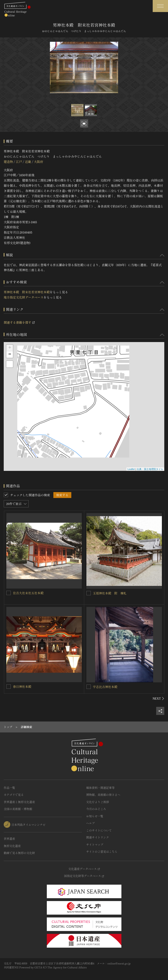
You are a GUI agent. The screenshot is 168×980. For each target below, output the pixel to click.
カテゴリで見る (14, 795)
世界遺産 (9, 839)
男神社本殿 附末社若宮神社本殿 (27, 292)
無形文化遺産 (12, 846)
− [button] (10, 355)
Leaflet (131, 469)
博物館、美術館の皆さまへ (103, 795)
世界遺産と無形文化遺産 (19, 802)
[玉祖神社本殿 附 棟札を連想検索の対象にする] (89, 593)
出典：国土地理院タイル (150, 469)
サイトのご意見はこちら (102, 852)
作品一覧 (9, 788)
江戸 (19, 162)
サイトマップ (95, 845)
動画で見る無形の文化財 (19, 853)
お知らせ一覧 (95, 816)
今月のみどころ (96, 809)
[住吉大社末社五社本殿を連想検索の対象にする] (9, 593)
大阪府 (38, 162)
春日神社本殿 (22, 687)
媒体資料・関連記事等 (100, 788)
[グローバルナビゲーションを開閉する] (160, 6)
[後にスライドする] (158, 699)
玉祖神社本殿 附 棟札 (110, 593)
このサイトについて (99, 830)
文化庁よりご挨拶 (98, 802)
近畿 (28, 162)
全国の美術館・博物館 (18, 809)
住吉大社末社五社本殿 (28, 593)
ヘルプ (90, 823)
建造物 (8, 162)
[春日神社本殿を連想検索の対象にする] (9, 687)
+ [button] (10, 348)
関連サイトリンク (98, 837)
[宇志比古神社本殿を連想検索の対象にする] (89, 687)
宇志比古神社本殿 (105, 687)
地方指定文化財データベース (24, 297)
